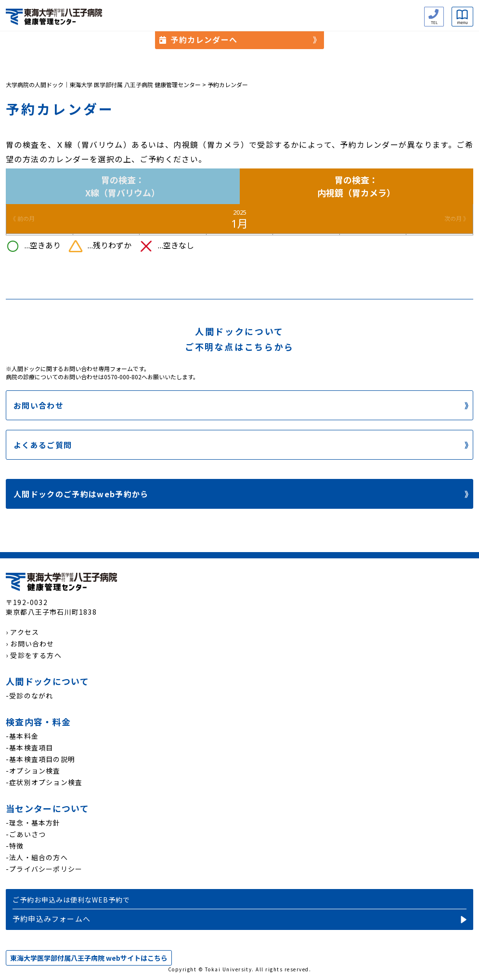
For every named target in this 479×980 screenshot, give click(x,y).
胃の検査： (123, 186)
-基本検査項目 (29, 748)
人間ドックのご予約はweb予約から (81, 494)
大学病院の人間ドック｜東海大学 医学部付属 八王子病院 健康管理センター (103, 84)
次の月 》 (457, 219)
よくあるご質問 (43, 445)
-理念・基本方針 (33, 823)
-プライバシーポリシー (44, 869)
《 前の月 (22, 219)
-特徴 (15, 846)
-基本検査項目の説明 (40, 759)
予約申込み (239, 909)
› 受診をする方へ (34, 655)
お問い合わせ (39, 405)
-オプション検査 (33, 771)
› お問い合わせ (30, 644)
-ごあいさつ (26, 834)
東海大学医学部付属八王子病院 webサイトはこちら (89, 958)
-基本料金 (22, 736)
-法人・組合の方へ (37, 857)
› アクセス (22, 632)
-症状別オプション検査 (44, 782)
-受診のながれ (29, 696)
